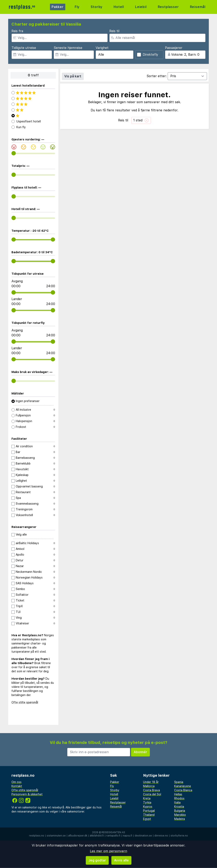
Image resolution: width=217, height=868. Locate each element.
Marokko (180, 815)
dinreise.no (161, 836)
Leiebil (141, 7)
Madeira (180, 819)
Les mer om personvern (108, 851)
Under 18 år (151, 782)
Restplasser (168, 7)
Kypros (148, 807)
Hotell (119, 7)
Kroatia (179, 807)
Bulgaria (180, 811)
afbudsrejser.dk (78, 836)
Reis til (114, 31)
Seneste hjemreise (68, 48)
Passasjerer (174, 48)
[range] (14, 153)
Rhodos (179, 798)
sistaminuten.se (56, 836)
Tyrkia (147, 802)
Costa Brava (151, 790)
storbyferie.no (179, 836)
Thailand (149, 815)
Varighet (102, 48)
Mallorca (149, 786)
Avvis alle (121, 860)
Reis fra (17, 31)
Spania (179, 782)
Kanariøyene (183, 786)
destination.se (143, 836)
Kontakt (17, 786)
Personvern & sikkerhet (27, 794)
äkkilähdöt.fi (97, 836)
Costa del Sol (152, 794)
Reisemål (198, 7)
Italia (177, 802)
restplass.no (37, 836)
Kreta (147, 798)
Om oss (16, 782)
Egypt (147, 819)
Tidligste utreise (24, 48)
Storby (97, 7)
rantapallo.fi (113, 836)
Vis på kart (73, 76)
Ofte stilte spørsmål (25, 702)
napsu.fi (128, 836)
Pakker (58, 7)
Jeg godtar (97, 860)
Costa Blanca (183, 790)
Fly (77, 7)
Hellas (178, 794)
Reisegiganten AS (113, 832)
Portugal (149, 811)
